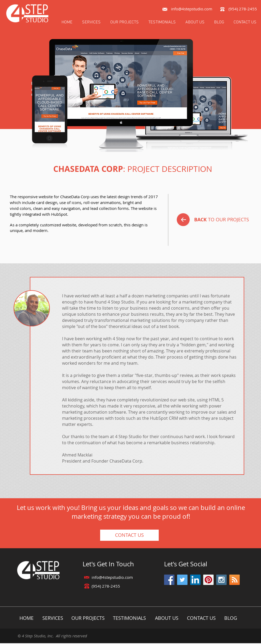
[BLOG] (231, 618)
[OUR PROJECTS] (88, 618)
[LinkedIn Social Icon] (195, 580)
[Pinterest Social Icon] (208, 580)
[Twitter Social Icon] (182, 580)
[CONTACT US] (129, 535)
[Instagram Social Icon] (221, 580)
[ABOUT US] (167, 618)
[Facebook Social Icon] (169, 580)
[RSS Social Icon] (235, 580)
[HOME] (26, 618)
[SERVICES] (53, 618)
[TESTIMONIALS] (129, 618)
